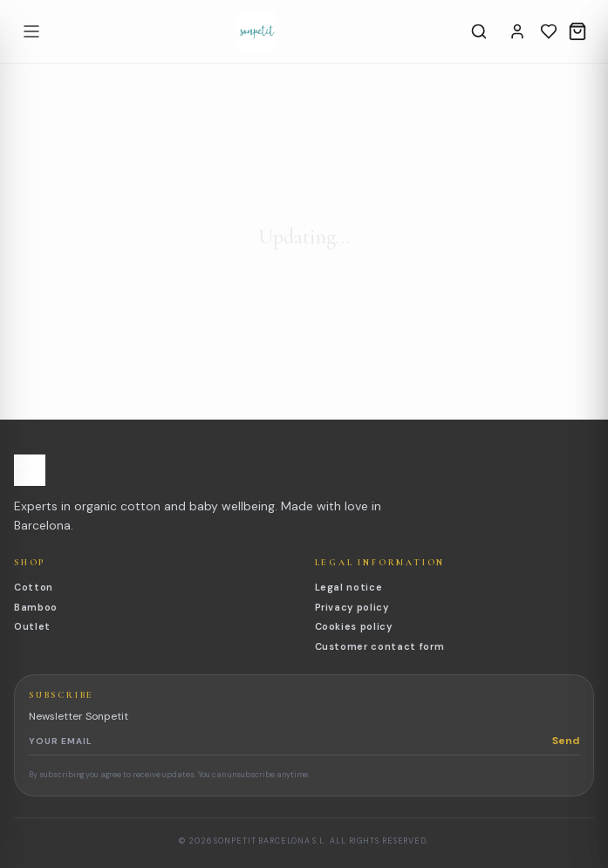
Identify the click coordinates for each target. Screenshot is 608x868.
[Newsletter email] (290, 741)
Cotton (34, 587)
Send (566, 741)
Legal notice (349, 587)
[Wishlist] (549, 31)
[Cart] (577, 31)
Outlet (32, 626)
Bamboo (36, 607)
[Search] (479, 31)
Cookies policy (354, 626)
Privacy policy (352, 607)
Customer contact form (380, 646)
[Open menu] (31, 31)
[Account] (517, 31)
